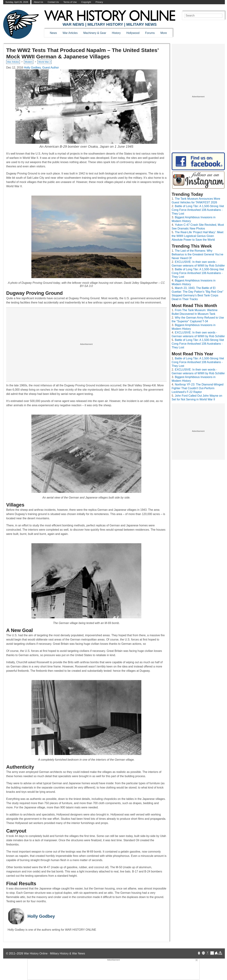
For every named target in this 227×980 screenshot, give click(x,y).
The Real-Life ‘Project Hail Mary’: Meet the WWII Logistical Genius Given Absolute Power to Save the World (198, 236)
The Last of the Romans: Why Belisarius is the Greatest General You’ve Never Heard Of (197, 254)
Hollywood (133, 33)
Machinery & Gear (95, 33)
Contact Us (53, 2)
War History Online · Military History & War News (55, 953)
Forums (150, 33)
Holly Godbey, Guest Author (41, 68)
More (164, 33)
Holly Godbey (41, 916)
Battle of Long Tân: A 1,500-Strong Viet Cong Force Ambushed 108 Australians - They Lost (198, 210)
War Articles (70, 33)
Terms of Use (70, 2)
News (53, 33)
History (116, 33)
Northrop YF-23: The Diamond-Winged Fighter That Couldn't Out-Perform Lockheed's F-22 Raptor (198, 388)
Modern (29, 62)
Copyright (86, 2)
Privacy (99, 2)
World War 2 (45, 62)
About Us (38, 2)
